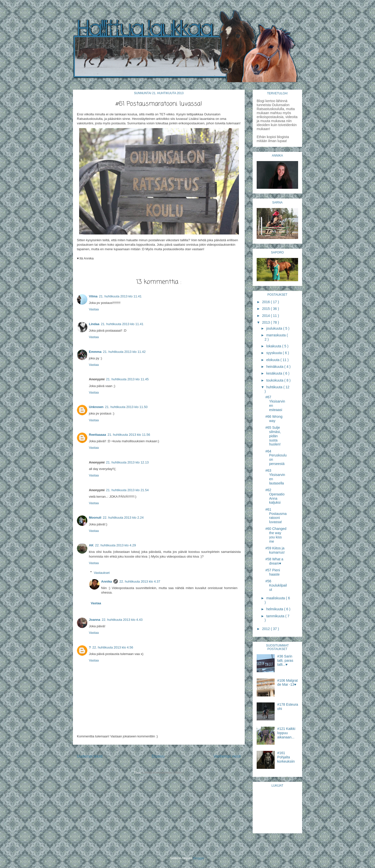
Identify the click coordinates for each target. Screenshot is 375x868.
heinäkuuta (275, 367)
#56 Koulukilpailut (276, 585)
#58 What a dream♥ (274, 561)
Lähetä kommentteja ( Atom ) (163, 772)
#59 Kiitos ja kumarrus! (275, 550)
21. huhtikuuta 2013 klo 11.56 (129, 435)
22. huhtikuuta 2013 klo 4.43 (122, 620)
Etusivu (158, 756)
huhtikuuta (275, 387)
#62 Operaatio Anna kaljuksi (275, 496)
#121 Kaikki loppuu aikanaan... (286, 733)
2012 (267, 629)
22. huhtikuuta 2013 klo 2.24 (123, 518)
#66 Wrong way (274, 419)
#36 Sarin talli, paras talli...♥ (285, 660)
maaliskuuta (276, 598)
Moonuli (95, 518)
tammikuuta (276, 616)
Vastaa (94, 309)
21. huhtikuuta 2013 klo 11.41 (120, 296)
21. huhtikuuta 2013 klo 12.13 (127, 462)
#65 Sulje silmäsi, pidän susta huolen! (273, 436)
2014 (267, 316)
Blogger (198, 858)
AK (91, 545)
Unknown (96, 407)
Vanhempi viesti (227, 756)
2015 (267, 309)
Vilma (93, 296)
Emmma (95, 352)
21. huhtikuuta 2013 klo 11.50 (126, 407)
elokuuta (273, 360)
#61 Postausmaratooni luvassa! (276, 516)
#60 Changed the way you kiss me (276, 535)
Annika (106, 581)
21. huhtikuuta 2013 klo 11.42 (124, 352)
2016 (267, 302)
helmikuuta (275, 609)
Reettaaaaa (97, 435)
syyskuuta (274, 353)
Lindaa (94, 324)
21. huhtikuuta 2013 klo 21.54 (127, 490)
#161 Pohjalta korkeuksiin (286, 757)
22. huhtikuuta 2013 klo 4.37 (140, 581)
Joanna (95, 620)
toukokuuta (275, 380)
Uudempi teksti (90, 756)
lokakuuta (274, 346)
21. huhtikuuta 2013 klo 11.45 (127, 379)
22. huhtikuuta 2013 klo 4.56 (113, 647)
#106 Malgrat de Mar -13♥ (288, 683)
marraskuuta (276, 335)
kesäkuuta (275, 373)
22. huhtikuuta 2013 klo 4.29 (115, 545)
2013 (267, 322)
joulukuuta (275, 328)
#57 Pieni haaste (273, 572)
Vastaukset (102, 572)
